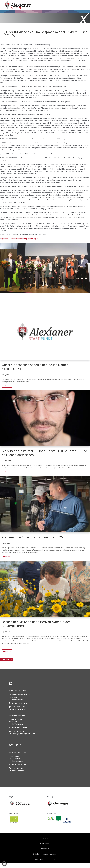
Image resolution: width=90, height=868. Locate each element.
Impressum (45, 849)
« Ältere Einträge (6, 660)
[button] (4, 864)
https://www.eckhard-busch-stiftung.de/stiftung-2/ (19, 239)
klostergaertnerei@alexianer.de (23, 734)
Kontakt (45, 838)
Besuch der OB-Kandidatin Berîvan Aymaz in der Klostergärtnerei (36, 624)
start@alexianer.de (18, 709)
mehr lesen (7, 386)
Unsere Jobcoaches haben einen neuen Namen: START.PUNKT (36, 367)
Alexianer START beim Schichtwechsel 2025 (32, 537)
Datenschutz (45, 843)
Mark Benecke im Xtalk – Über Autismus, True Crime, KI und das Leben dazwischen (45, 453)
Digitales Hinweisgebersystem (44, 854)
